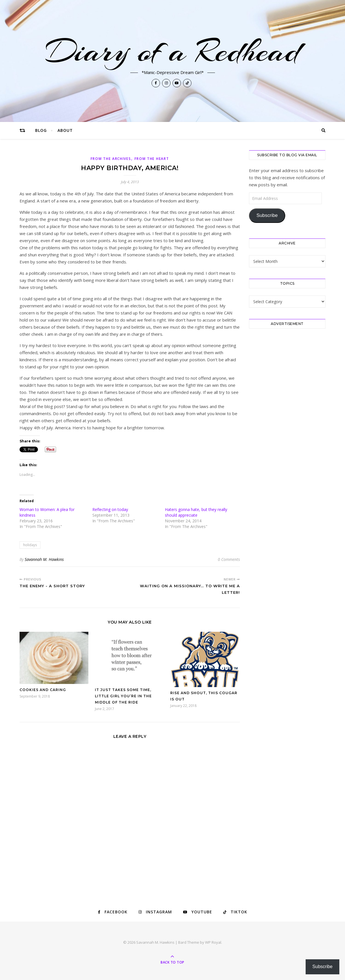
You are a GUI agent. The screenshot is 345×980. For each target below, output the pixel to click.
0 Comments (229, 559)
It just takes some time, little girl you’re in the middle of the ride (123, 696)
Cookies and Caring (43, 690)
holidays (30, 545)
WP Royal (213, 942)
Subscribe (267, 215)
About (65, 130)
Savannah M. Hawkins (44, 559)
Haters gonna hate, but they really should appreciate (196, 512)
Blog (41, 130)
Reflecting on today (110, 509)
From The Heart (152, 159)
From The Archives (111, 159)
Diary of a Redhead (173, 52)
